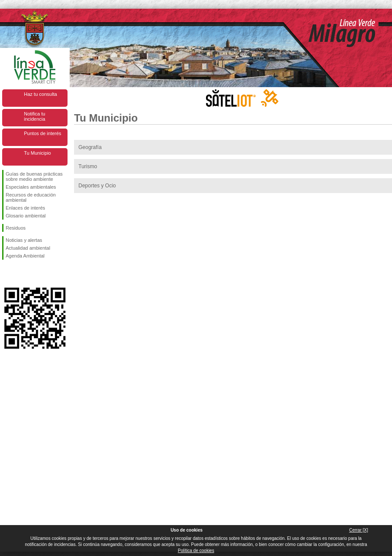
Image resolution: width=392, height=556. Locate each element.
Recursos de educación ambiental (31, 197)
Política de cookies (196, 551)
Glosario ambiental (26, 216)
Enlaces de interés (25, 208)
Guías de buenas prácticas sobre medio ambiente (34, 176)
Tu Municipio (37, 153)
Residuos (16, 228)
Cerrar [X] (359, 530)
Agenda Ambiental (25, 256)
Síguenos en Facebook (7, 274)
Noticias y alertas (24, 240)
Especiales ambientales (31, 187)
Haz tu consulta (41, 94)
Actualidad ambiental (28, 248)
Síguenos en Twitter (22, 274)
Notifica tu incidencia (35, 116)
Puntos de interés (43, 133)
